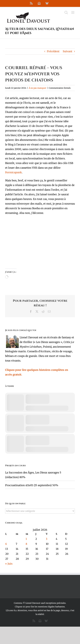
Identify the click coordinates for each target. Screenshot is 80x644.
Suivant (68, 51)
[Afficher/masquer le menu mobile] (73, 12)
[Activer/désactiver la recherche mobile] (66, 12)
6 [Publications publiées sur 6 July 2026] (6, 544)
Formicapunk (14, 172)
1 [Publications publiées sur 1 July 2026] (26, 539)
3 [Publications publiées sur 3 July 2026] (47, 539)
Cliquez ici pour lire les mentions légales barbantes (40, 607)
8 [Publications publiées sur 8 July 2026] (26, 544)
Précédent (53, 51)
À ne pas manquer (37, 88)
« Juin (9, 564)
